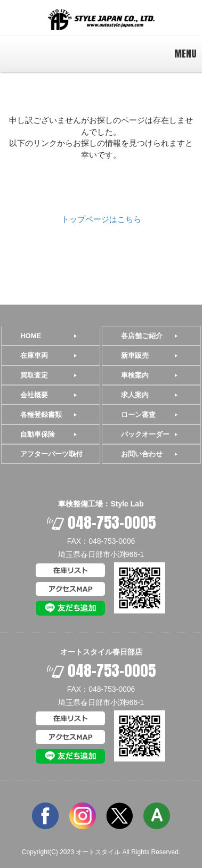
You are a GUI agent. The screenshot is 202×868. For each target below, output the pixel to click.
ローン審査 (138, 415)
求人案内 (135, 395)
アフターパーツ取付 (51, 454)
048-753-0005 (101, 522)
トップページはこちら (101, 219)
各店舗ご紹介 (142, 336)
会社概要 (34, 395)
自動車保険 (38, 434)
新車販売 (135, 355)
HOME (31, 336)
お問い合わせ (142, 454)
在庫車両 (34, 355)
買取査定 (34, 375)
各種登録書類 (41, 415)
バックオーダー (145, 434)
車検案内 (135, 375)
